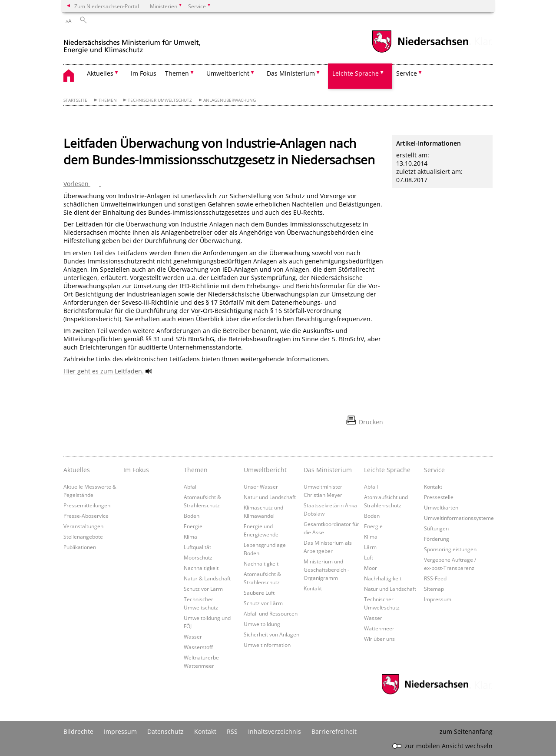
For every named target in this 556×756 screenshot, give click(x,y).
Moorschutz (198, 557)
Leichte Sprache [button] (356, 73)
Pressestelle (439, 497)
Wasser (193, 636)
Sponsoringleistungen (450, 549)
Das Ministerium (328, 470)
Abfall (191, 486)
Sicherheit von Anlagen (271, 634)
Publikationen (80, 547)
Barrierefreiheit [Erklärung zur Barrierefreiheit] (334, 731)
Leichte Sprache (387, 470)
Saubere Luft (259, 593)
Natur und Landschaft (270, 497)
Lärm (370, 547)
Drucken (371, 422)
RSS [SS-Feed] (232, 731)
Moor (371, 568)
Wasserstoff (198, 647)
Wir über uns (379, 639)
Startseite (75, 100)
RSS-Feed (435, 578)
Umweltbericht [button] (228, 73)
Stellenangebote (83, 536)
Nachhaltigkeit (201, 568)
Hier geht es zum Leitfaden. (104, 371)
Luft (369, 557)
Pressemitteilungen (87, 505)
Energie (193, 526)
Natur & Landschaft (207, 578)
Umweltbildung (262, 624)
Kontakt (313, 588)
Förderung (437, 539)
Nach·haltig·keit (383, 578)
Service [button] (407, 73)
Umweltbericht (265, 470)
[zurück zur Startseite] (132, 43)
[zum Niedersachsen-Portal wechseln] (420, 52)
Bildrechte (78, 731)
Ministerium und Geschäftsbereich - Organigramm (326, 569)
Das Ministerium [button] (291, 73)
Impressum (438, 599)
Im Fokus (144, 73)
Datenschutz (165, 731)
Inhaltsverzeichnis (275, 731)
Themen (108, 100)
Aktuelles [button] (100, 73)
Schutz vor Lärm (203, 589)
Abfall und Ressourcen (271, 613)
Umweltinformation (267, 645)
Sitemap (434, 589)
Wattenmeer (379, 628)
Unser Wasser (261, 486)
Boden (192, 516)
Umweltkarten (441, 507)
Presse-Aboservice (86, 516)
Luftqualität (197, 547)
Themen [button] (177, 73)
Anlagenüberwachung (230, 100)
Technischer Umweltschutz (160, 100)
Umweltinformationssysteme (459, 518)
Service (434, 470)
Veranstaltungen (83, 526)
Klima (190, 536)
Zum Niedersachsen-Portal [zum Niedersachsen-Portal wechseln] (107, 6)
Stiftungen (436, 528)
